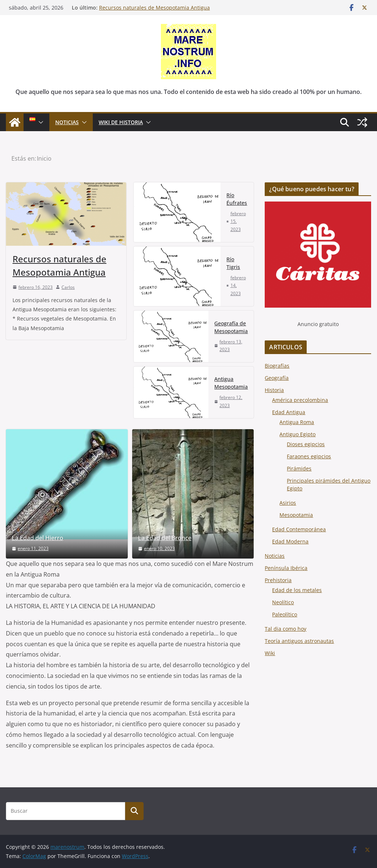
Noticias (275, 556)
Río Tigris (233, 263)
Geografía (277, 378)
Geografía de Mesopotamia (231, 327)
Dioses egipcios (306, 444)
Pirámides (299, 468)
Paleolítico (285, 614)
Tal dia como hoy (286, 629)
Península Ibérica (286, 568)
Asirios (288, 503)
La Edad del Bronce (165, 538)
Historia (274, 390)
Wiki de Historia (121, 122)
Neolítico (283, 602)
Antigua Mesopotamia (231, 383)
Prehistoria (278, 580)
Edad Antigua (289, 412)
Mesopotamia (296, 515)
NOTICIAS (67, 122)
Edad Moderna (290, 541)
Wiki (270, 653)
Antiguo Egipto (297, 434)
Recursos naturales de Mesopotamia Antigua (154, 8)
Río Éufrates (237, 199)
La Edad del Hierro (38, 538)
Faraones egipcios (309, 456)
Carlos (68, 287)
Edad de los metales (297, 590)
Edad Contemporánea (299, 529)
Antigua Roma (297, 422)
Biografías (277, 366)
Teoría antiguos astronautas (299, 641)
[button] (39, 122)
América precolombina (300, 400)
